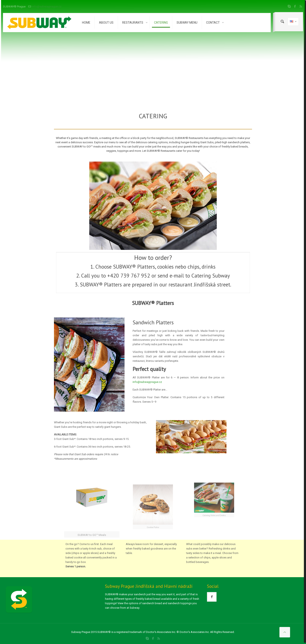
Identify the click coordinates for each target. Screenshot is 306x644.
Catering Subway (211, 276)
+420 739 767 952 (129, 276)
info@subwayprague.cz (47, 6)
